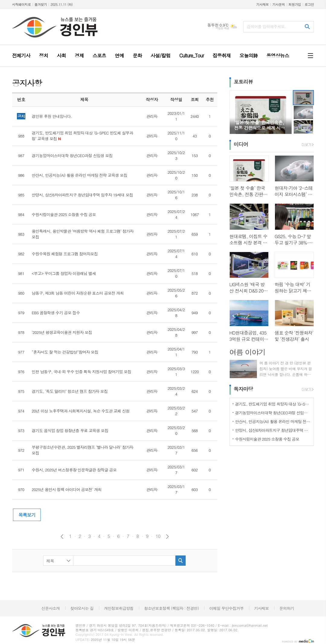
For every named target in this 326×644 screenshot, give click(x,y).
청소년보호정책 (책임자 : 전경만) (171, 608)
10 (158, 536)
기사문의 (278, 4)
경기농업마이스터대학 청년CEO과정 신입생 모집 (273, 413)
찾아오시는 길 (82, 608)
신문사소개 (51, 608)
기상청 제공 (222, 28)
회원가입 (295, 4)
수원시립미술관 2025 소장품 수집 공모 (267, 439)
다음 (167, 537)
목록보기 (27, 515)
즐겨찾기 (41, 4)
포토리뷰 (243, 82)
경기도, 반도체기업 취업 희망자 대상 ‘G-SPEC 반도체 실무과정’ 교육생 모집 (273, 404)
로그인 (309, 4)
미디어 (241, 144)
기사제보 (262, 4)
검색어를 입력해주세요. (266, 26)
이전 (62, 537)
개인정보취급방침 (119, 608)
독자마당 (243, 389)
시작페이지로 (21, 4)
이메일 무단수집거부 (226, 608)
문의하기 (287, 608)
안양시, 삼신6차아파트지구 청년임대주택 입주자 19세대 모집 (273, 430)
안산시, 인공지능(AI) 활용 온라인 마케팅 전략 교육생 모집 (273, 421)
